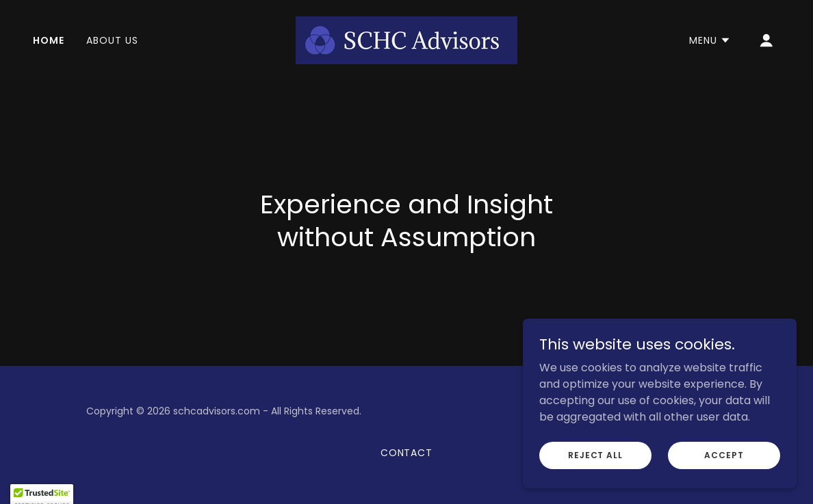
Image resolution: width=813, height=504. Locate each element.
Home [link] (49, 40)
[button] (710, 40)
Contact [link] (407, 453)
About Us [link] (112, 40)
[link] (406, 39)
